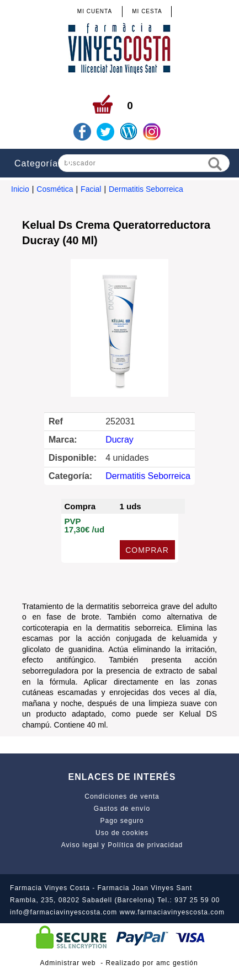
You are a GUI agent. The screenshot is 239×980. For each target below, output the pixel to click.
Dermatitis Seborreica (146, 189)
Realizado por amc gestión (152, 963)
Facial (91, 189)
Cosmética (55, 189)
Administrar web (68, 963)
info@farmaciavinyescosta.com (63, 912)
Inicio (20, 189)
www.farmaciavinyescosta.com (172, 912)
